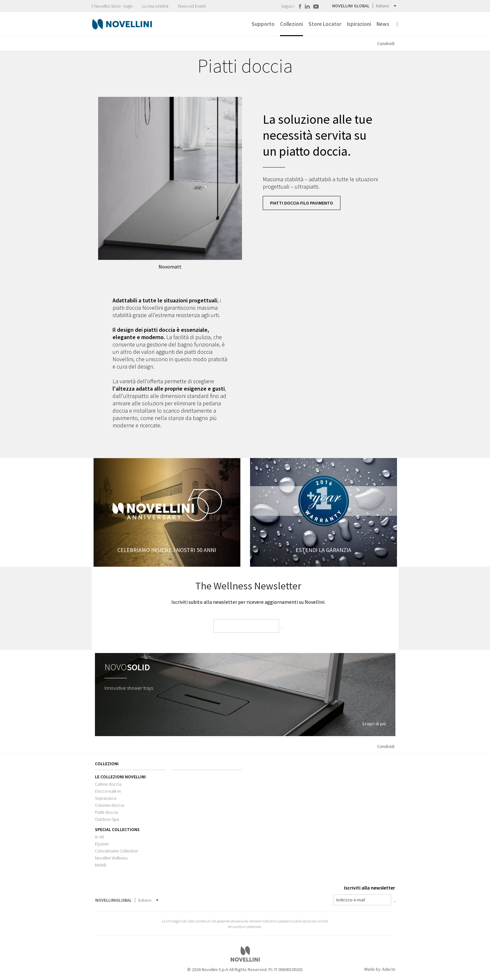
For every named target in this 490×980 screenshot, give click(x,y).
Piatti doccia (106, 812)
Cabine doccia (108, 784)
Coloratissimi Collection (117, 851)
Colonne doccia (109, 805)
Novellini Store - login (112, 6)
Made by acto (380, 969)
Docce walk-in (108, 791)
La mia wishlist (155, 6)
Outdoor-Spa (107, 819)
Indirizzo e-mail (351, 900)
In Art (99, 837)
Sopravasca (106, 798)
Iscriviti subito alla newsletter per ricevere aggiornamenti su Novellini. (248, 602)
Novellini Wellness (111, 858)
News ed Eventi (192, 6)
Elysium (102, 844)
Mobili (101, 865)
